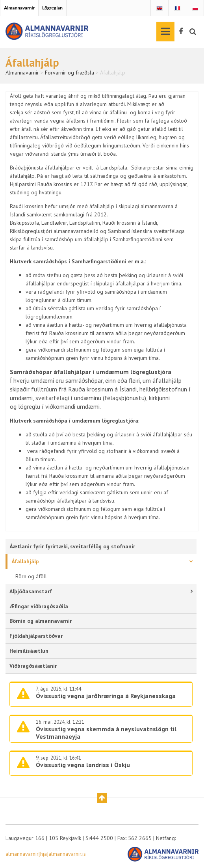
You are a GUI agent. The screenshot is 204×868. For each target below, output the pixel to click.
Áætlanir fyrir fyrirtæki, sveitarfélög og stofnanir (72, 546)
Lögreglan (52, 8)
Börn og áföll (31, 576)
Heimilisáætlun (29, 651)
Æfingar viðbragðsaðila (39, 606)
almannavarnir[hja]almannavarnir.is (46, 854)
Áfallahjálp (25, 561)
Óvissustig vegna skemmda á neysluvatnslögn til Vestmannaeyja (106, 733)
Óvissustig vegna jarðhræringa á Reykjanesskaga (106, 696)
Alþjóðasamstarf (31, 591)
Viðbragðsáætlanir (33, 666)
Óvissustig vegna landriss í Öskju (83, 765)
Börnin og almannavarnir (41, 621)
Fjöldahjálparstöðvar (36, 636)
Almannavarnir (19, 8)
